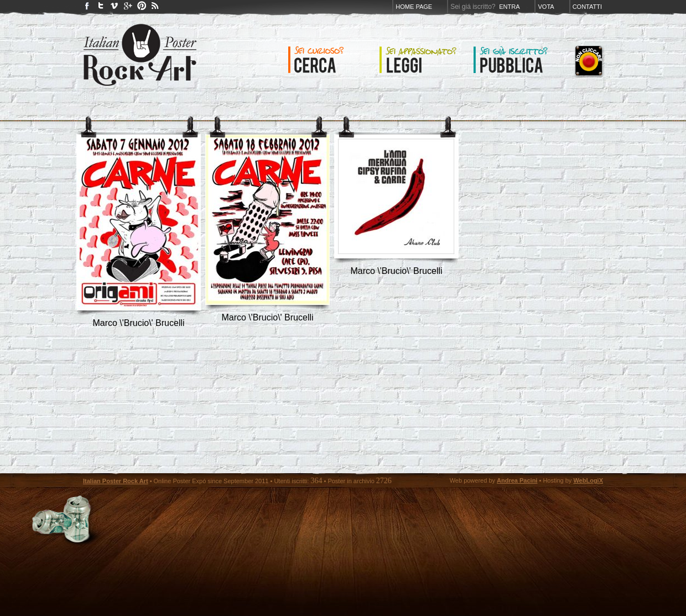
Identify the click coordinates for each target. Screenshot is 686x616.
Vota (546, 7)
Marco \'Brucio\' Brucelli (138, 323)
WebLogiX (588, 480)
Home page (414, 7)
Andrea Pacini (517, 480)
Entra (509, 7)
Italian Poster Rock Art (116, 481)
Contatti (587, 7)
